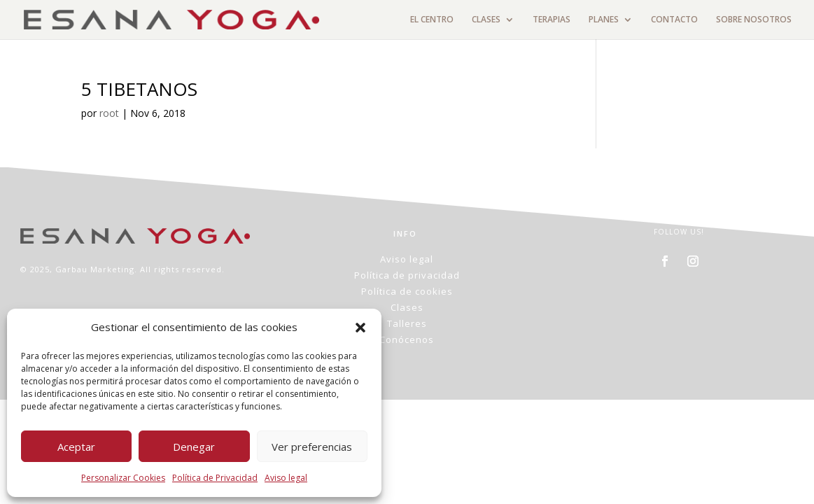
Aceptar (76, 447)
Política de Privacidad (215, 478)
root (109, 113)
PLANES (604, 20)
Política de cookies (407, 291)
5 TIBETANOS (139, 89)
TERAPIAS (552, 20)
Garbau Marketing (95, 269)
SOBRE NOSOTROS (754, 20)
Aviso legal (286, 478)
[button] (360, 328)
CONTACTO (674, 20)
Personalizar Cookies (123, 478)
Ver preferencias (312, 447)
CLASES (486, 20)
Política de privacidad (407, 275)
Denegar (194, 447)
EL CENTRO (432, 20)
